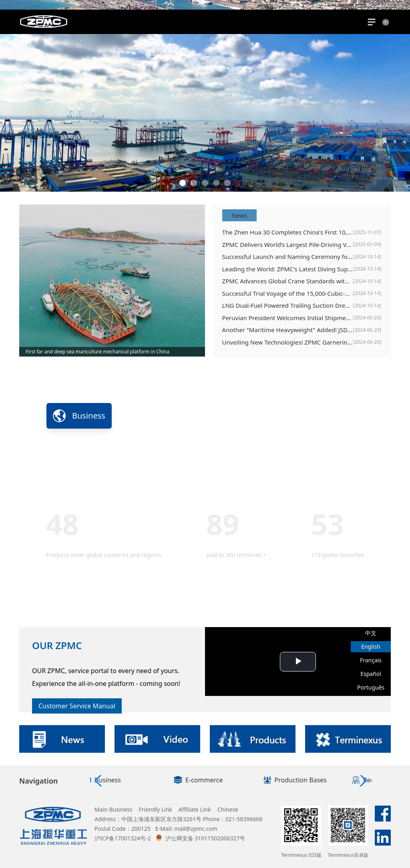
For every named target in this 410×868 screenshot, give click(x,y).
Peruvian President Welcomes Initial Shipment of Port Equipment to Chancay (288, 318)
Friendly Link (156, 809)
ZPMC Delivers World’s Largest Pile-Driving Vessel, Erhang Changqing (288, 245)
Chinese (228, 809)
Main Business (114, 809)
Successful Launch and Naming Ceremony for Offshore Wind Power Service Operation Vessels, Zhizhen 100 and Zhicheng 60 (288, 257)
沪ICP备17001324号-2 (123, 838)
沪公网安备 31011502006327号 (201, 838)
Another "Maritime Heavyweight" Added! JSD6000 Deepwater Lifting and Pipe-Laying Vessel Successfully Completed (288, 330)
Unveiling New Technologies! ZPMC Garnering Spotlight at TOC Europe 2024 (288, 342)
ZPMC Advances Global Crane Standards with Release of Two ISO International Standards (288, 281)
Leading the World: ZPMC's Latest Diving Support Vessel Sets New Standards (288, 269)
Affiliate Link (195, 809)
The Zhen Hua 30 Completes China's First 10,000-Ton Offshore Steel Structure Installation (288, 232)
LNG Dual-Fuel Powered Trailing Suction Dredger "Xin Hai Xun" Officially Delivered (288, 305)
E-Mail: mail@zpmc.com (186, 829)
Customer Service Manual (77, 706)
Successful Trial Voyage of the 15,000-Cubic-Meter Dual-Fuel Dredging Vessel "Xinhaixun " (288, 293)
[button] (183, 183)
